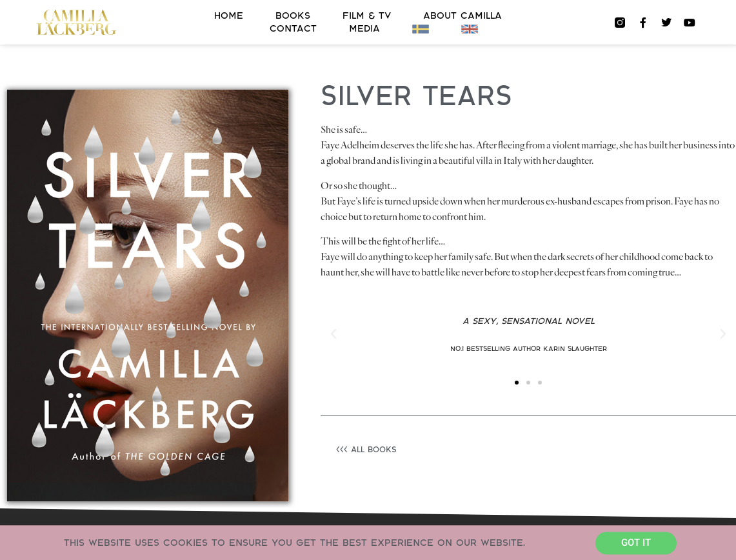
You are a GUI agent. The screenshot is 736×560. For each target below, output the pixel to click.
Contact (293, 29)
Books (293, 16)
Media (364, 29)
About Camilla (462, 16)
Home (229, 16)
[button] (333, 334)
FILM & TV (367, 16)
